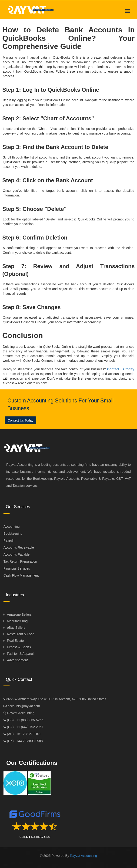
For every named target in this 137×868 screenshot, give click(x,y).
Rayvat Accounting (84, 856)
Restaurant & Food (21, 634)
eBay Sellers (16, 628)
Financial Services (17, 568)
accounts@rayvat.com (23, 706)
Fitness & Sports (19, 647)
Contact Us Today (20, 420)
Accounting (12, 527)
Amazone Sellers (19, 615)
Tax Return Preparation (20, 561)
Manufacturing (17, 621)
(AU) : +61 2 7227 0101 (23, 734)
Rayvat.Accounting (21, 713)
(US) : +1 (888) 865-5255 (25, 720)
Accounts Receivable (19, 547)
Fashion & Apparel (20, 654)
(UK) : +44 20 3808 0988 (24, 741)
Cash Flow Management (21, 575)
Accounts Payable (17, 554)
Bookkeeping (13, 534)
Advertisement (17, 660)
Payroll (8, 540)
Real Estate (15, 641)
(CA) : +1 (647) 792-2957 (25, 727)
